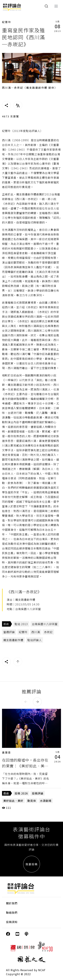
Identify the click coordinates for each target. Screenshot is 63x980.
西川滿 (36, 632)
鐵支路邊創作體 (13, 640)
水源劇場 (46, 801)
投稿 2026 (21, 793)
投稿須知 (12, 922)
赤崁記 (48, 632)
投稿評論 (38, 793)
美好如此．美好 (13, 801)
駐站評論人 (35, 640)
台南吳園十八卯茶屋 (45, 624)
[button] (26, 702)
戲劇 (6, 624)
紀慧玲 (7, 22)
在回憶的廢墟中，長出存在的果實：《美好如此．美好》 (25, 766)
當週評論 (9, 632)
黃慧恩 (7, 752)
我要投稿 (32, 864)
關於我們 (12, 903)
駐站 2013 (21, 624)
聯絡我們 (12, 913)
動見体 (32, 801)
